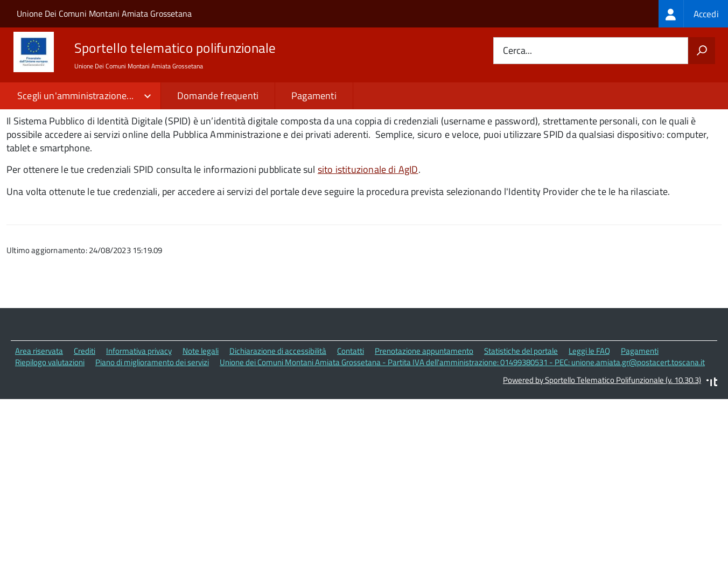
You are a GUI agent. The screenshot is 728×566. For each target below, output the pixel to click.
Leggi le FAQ (589, 418)
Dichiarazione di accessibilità (278, 418)
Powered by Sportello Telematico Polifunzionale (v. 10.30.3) (602, 446)
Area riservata (39, 418)
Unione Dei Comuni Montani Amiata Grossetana (104, 13)
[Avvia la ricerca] (702, 51)
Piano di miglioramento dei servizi (152, 428)
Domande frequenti (218, 96)
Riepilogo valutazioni (50, 428)
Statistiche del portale (521, 418)
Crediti (85, 418)
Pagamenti (314, 96)
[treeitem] (693, 14)
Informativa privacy (139, 418)
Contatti (351, 418)
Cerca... (517, 51)
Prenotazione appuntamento (424, 418)
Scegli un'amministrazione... (75, 96)
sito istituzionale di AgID (368, 236)
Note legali (201, 418)
